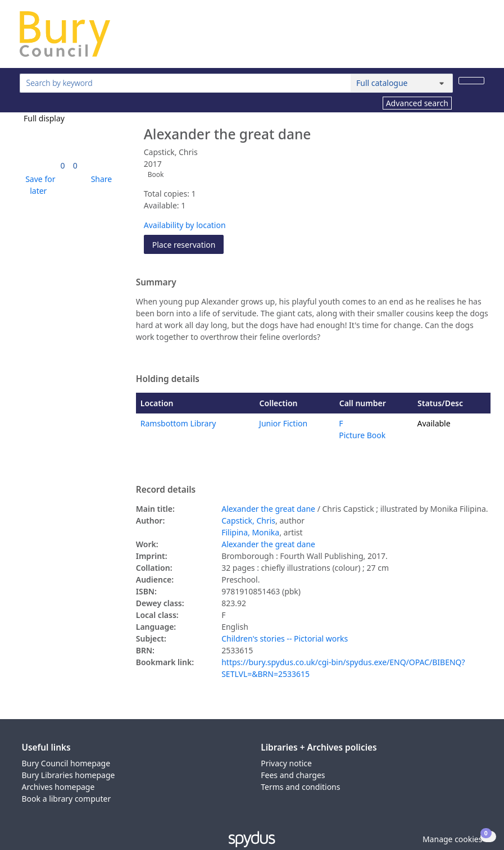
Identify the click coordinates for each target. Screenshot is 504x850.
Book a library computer (67, 799)
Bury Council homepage (66, 763)
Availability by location (185, 225)
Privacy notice (286, 763)
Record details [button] (166, 490)
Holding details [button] (168, 379)
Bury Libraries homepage (69, 775)
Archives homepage (58, 787)
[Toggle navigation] (478, 38)
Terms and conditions (300, 787)
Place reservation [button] (188, 244)
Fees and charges (293, 775)
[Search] (471, 81)
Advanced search (417, 103)
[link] (63, 165)
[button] (39, 185)
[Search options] (402, 83)
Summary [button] (156, 283)
